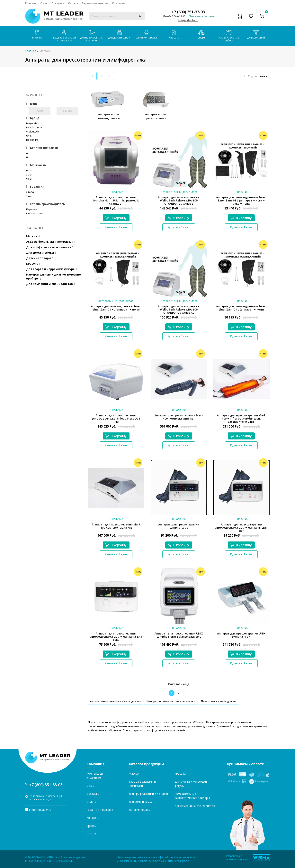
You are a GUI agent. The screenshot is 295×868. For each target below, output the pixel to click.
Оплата (73, 3)
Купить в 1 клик (116, 227)
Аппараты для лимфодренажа (108, 116)
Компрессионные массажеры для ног (171, 701)
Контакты (119, 3)
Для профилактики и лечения (92, 36)
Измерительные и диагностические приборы (54, 276)
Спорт (201, 34)
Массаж (37, 34)
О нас (44, 3)
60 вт (29, 170)
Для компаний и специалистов (50, 284)
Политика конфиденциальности (170, 861)
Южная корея (35, 213)
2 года (30, 192)
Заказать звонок (202, 16)
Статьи (91, 834)
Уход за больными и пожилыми (64, 36)
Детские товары (147, 34)
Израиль (32, 209)
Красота (174, 34)
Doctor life (32, 140)
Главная (31, 3)
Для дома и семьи (119, 34)
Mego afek (33, 123)
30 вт (29, 174)
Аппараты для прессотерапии (155, 116)
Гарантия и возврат (95, 3)
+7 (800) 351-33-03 (188, 12)
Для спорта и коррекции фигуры (52, 269)
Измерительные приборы (229, 36)
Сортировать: (258, 76)
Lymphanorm (34, 127)
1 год (29, 196)
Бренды (91, 826)
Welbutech (33, 132)
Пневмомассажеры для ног (219, 701)
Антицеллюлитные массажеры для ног (116, 701)
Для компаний (256, 34)
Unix (29, 136)
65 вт (29, 179)
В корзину (116, 218)
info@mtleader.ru (188, 20)
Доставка (58, 3)
